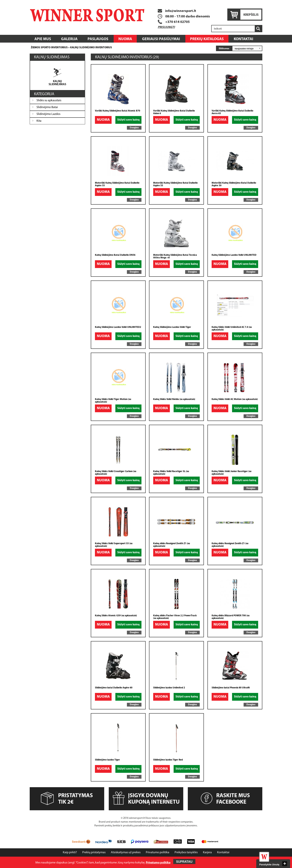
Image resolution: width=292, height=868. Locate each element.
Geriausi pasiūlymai (161, 39)
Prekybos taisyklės (186, 852)
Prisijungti (166, 27)
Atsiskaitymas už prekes (126, 852)
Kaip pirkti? (70, 852)
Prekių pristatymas (94, 852)
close (285, 864)
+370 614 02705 (177, 22)
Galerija (69, 39)
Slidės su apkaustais (49, 101)
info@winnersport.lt (177, 11)
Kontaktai (243, 39)
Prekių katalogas (207, 39)
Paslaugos (98, 39)
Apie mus (43, 39)
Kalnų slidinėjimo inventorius (91, 48)
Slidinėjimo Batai (47, 107)
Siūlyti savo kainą (128, 120)
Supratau (184, 862)
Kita (39, 121)
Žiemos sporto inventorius (49, 48)
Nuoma (125, 39)
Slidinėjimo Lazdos (48, 114)
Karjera (207, 852)
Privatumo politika (158, 852)
